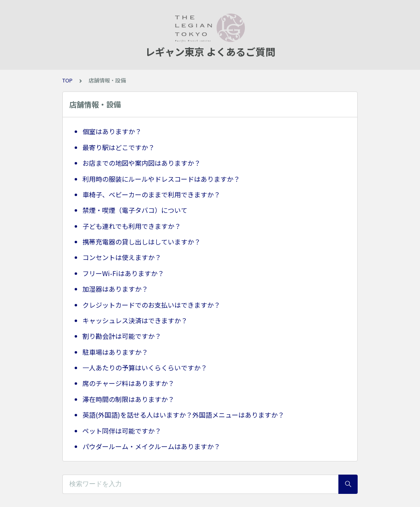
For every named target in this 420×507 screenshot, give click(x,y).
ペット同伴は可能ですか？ (122, 431)
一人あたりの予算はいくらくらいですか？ (145, 368)
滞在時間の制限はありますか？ (128, 399)
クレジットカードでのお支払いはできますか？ (151, 305)
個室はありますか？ (112, 131)
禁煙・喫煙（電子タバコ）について (135, 210)
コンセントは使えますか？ (122, 257)
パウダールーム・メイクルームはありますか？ (151, 446)
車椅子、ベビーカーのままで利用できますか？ (151, 194)
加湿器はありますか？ (115, 289)
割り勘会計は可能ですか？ (122, 336)
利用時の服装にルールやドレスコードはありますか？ (161, 179)
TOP (67, 80)
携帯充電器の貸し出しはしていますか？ (142, 242)
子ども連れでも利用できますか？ (132, 226)
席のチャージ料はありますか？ (128, 383)
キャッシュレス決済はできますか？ (135, 320)
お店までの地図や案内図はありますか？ (142, 163)
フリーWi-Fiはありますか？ (123, 273)
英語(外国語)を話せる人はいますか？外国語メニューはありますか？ (183, 415)
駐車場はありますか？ (115, 352)
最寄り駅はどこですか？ (119, 147)
